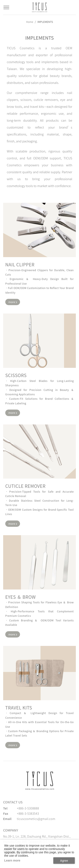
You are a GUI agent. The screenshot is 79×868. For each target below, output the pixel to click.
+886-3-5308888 (28, 808)
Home (30, 22)
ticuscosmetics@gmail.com (36, 819)
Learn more (12, 860)
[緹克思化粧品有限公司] (40, 781)
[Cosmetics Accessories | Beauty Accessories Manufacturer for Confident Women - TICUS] (40, 7)
